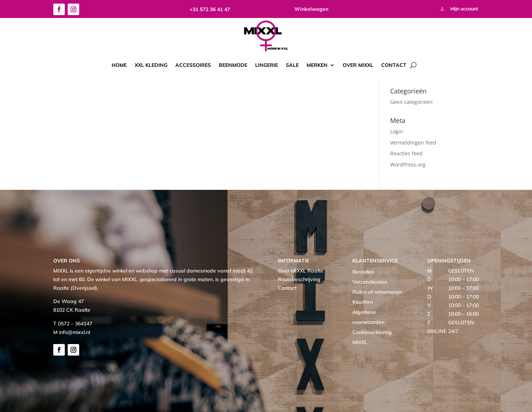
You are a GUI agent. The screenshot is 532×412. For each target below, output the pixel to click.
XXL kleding (151, 65)
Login (397, 131)
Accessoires (193, 65)
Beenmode (233, 65)
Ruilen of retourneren (377, 292)
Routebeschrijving (299, 279)
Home (119, 65)
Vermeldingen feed (413, 143)
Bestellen (363, 272)
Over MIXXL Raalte (301, 271)
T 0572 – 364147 (73, 324)
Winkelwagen (311, 9)
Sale (292, 65)
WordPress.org (408, 164)
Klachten (363, 302)
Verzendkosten (370, 282)
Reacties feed (406, 153)
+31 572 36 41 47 (210, 9)
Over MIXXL (358, 65)
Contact (394, 65)
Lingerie (267, 65)
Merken (317, 65)
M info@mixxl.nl (72, 332)
